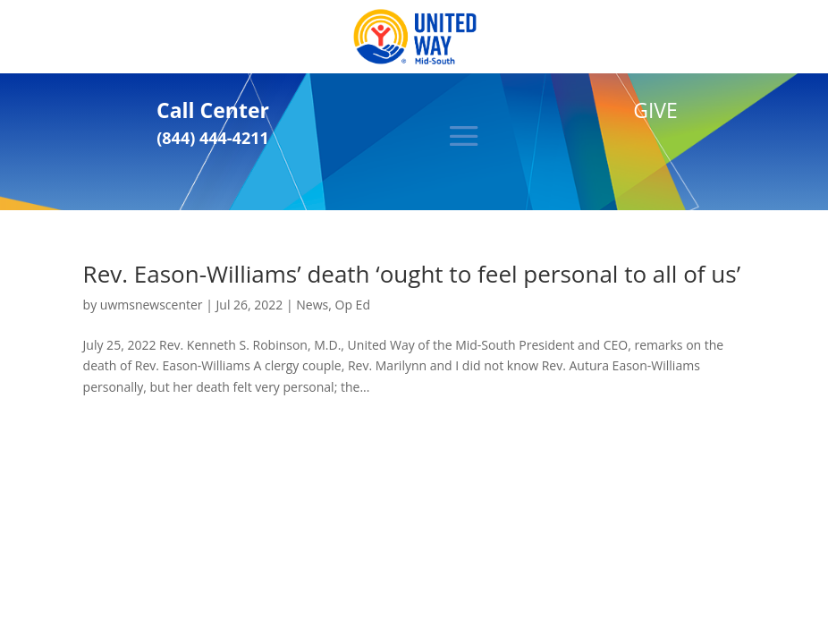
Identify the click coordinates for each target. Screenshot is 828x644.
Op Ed (353, 305)
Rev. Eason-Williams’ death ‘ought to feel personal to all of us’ (412, 274)
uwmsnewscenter (152, 305)
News (312, 305)
